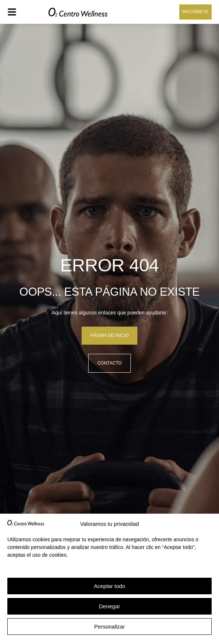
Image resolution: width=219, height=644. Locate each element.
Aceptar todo (109, 586)
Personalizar (109, 627)
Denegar (109, 606)
